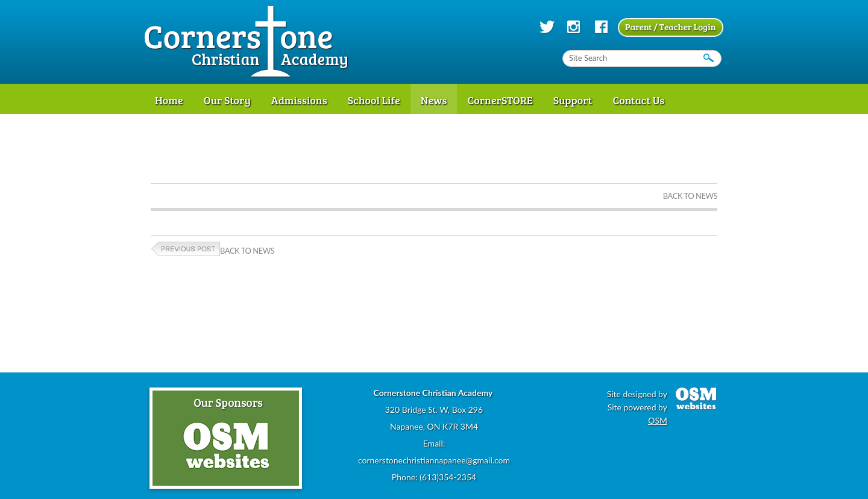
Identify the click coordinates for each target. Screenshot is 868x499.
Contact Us (638, 100)
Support (573, 100)
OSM (658, 420)
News (434, 100)
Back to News (690, 196)
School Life (374, 100)
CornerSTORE (500, 100)
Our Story (227, 100)
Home (169, 100)
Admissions (299, 100)
